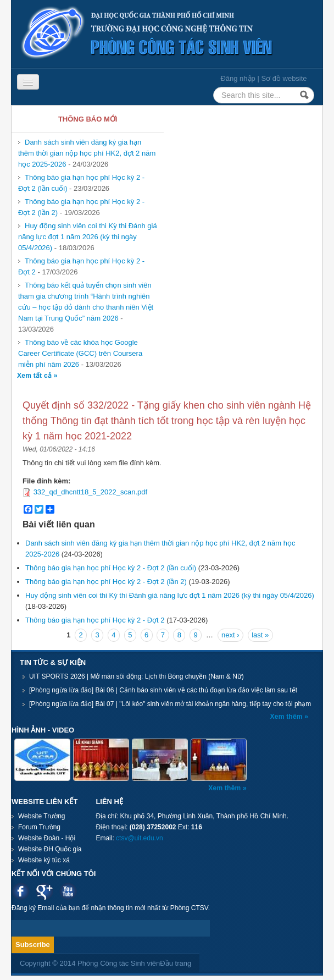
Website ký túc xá (44, 860)
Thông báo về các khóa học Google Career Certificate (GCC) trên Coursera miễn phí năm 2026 (80, 353)
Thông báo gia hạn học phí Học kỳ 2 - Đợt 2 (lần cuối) (111, 568)
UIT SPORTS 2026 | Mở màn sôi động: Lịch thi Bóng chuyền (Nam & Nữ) (137, 676)
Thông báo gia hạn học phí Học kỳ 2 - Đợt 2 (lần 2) (106, 582)
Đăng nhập (238, 78)
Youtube (68, 891)
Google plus (44, 891)
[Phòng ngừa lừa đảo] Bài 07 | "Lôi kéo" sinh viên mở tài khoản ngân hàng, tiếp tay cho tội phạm (170, 704)
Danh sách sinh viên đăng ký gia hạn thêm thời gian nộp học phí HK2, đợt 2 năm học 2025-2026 (87, 153)
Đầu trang (176, 963)
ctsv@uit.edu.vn (140, 838)
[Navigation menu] (28, 82)
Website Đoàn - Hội (47, 838)
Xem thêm (287, 717)
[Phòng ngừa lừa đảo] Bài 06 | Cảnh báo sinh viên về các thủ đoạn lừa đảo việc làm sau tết (163, 690)
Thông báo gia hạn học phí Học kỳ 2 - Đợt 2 (95, 620)
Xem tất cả (35, 376)
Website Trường (41, 816)
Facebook (21, 891)
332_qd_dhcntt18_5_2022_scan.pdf (90, 492)
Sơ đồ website (284, 78)
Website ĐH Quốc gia (50, 849)
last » (260, 635)
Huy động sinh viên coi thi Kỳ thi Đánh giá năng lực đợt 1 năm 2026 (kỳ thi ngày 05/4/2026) (88, 237)
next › (230, 635)
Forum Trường (39, 827)
